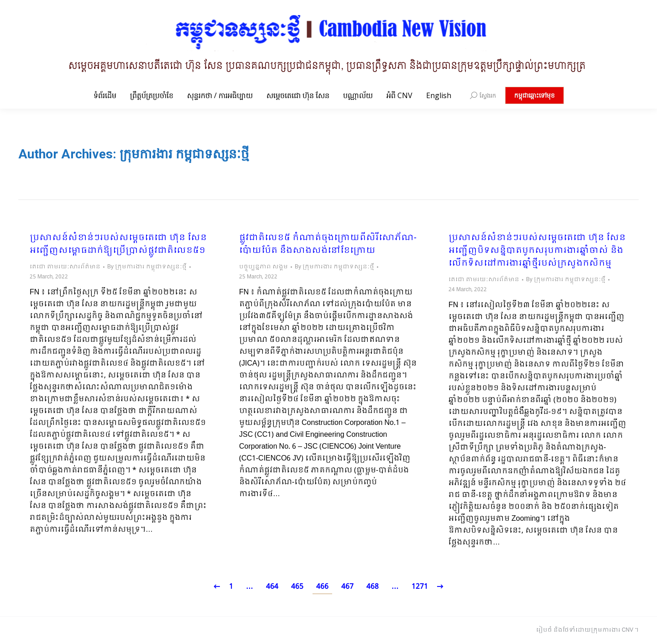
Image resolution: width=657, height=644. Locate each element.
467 (347, 587)
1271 (420, 587)
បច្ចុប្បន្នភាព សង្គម (263, 267)
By (147, 267)
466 (322, 587)
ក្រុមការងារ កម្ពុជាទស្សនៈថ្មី (184, 154)
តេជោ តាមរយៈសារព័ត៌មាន (65, 267)
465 (297, 587)
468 (373, 587)
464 (272, 587)
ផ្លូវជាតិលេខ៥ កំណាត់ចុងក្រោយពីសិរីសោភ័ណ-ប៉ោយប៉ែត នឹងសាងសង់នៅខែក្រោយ (328, 245)
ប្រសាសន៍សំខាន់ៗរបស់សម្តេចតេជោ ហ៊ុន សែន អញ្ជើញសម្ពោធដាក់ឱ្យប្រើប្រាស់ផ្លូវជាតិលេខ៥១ (118, 245)
